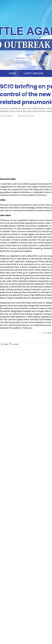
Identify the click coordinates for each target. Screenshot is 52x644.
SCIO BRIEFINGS (39, 80)
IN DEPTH (10, 87)
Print (6, 344)
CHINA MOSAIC (13, 80)
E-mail (15, 344)
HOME (12, 73)
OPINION (28, 87)
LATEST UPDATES (33, 73)
